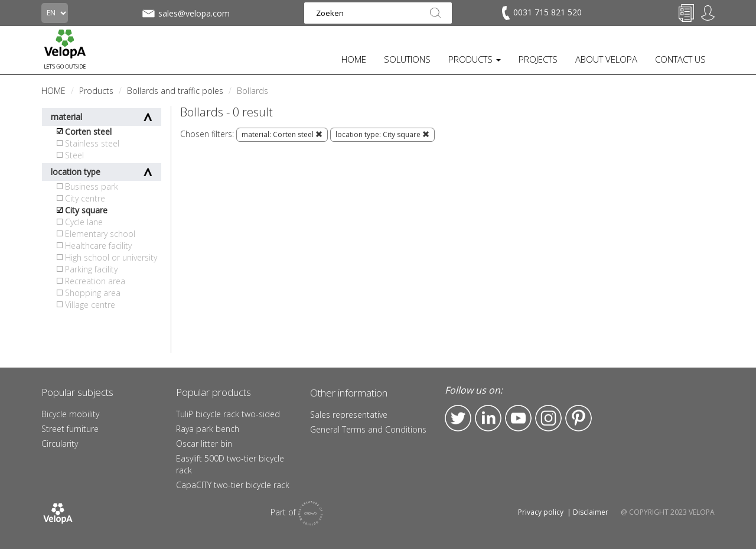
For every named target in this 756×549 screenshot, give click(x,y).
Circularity (60, 444)
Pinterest (579, 418)
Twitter (458, 418)
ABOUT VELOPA (606, 59)
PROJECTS (538, 59)
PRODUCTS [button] (475, 59)
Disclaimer (591, 512)
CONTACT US (680, 59)
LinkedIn (488, 418)
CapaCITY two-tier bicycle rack (233, 485)
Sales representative (349, 415)
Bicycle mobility (70, 414)
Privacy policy (541, 512)
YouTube (518, 418)
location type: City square (382, 134)
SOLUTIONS (407, 59)
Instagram (548, 418)
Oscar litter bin (204, 444)
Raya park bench (208, 429)
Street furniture (70, 429)
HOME (354, 59)
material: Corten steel (282, 134)
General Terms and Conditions (368, 429)
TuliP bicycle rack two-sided (228, 414)
